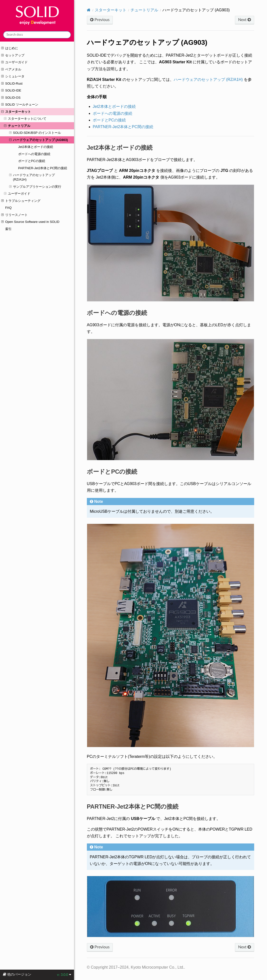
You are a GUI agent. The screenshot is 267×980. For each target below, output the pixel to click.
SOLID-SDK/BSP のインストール (35, 133)
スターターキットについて (25, 119)
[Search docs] (37, 35)
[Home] (89, 10)
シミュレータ (13, 76)
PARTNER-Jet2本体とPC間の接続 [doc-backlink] (133, 806)
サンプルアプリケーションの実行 (35, 187)
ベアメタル (11, 70)
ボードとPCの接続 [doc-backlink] (112, 472)
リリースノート (14, 215)
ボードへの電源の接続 (34, 154)
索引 (8, 229)
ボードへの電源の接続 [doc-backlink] (117, 313)
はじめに (10, 48)
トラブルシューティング (21, 201)
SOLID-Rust (12, 84)
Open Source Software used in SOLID (30, 222)
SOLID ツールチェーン (20, 105)
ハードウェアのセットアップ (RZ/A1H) (32, 177)
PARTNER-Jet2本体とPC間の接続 (43, 168)
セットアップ (13, 55)
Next (245, 20)
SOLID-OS (11, 98)
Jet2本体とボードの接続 (36, 147)
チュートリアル (17, 126)
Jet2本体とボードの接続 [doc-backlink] (120, 148)
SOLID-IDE (11, 91)
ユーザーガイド (14, 62)
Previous (100, 20)
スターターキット (16, 112)
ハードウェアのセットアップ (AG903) (38, 140)
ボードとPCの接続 (32, 161)
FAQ (8, 208)
